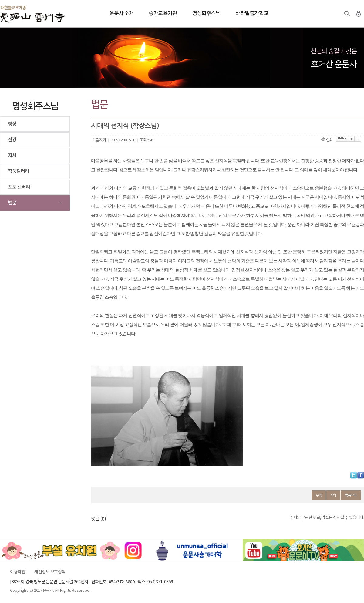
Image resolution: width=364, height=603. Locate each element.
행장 (12, 124)
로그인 (359, 14)
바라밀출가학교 (252, 13)
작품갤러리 (19, 171)
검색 (347, 14)
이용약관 (18, 572)
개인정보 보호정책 (50, 572)
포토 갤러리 (19, 187)
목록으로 (351, 495)
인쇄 (327, 140)
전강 (12, 140)
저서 (12, 156)
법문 (12, 203)
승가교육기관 (163, 13)
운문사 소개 (121, 13)
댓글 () (98, 519)
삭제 (333, 495)
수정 (319, 495)
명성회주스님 (206, 13)
